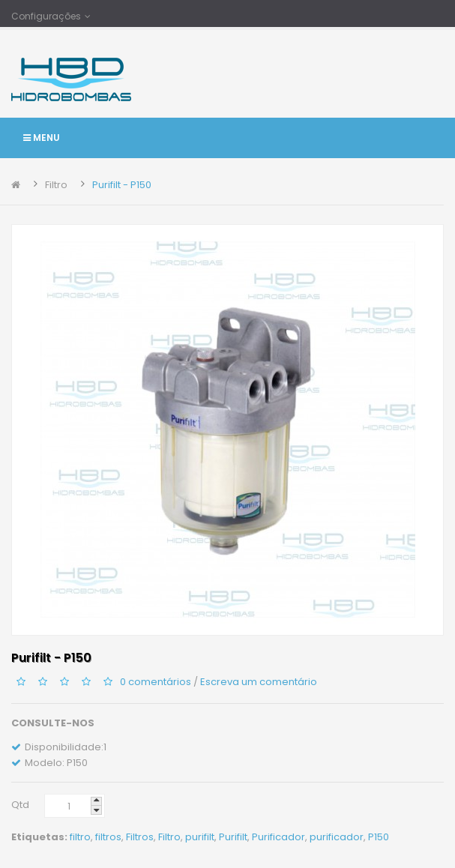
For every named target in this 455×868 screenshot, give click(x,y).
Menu (42, 138)
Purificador (278, 837)
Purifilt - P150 (122, 185)
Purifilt (233, 837)
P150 (379, 837)
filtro (80, 837)
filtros (108, 837)
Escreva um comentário (259, 682)
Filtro (56, 185)
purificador (337, 837)
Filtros (140, 837)
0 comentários (156, 682)
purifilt (200, 837)
